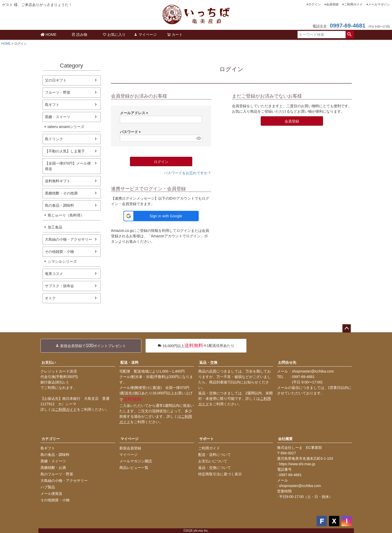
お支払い (49, 362)
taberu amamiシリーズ (66, 127)
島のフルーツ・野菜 (57, 474)
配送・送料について (215, 455)
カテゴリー (51, 439)
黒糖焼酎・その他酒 (61, 193)
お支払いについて (213, 461)
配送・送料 (129, 362)
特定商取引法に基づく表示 (220, 474)
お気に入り (114, 35)
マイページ (145, 35)
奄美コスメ (54, 274)
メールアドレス (135, 113)
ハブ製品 (48, 487)
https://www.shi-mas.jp (297, 464)
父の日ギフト (56, 80)
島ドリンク (54, 139)
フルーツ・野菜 (58, 92)
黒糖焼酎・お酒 (53, 468)
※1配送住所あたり (196, 346)
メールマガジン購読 (136, 461)
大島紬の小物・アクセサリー (68, 239)
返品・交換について (215, 468)
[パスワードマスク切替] (198, 138)
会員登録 (332, 4)
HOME (49, 35)
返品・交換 (208, 362)
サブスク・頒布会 (59, 286)
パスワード (131, 132)
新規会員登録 (130, 448)
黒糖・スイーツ (58, 117)
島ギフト (52, 105)
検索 (350, 35)
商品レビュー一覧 (134, 468)
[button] (161, 216)
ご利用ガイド (353, 4)
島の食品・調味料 (59, 205)
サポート (207, 439)
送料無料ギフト (58, 181)
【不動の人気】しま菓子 (65, 151)
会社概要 (285, 439)
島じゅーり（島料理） (66, 215)
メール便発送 (51, 494)
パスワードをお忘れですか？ (188, 173)
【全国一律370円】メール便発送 (68, 166)
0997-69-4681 (348, 26)
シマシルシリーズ (62, 261)
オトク (50, 298)
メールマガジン (379, 4)
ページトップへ (347, 328)
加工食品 (55, 227)
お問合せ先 (287, 362)
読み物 (79, 35)
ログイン (314, 4)
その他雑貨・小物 (59, 252)
